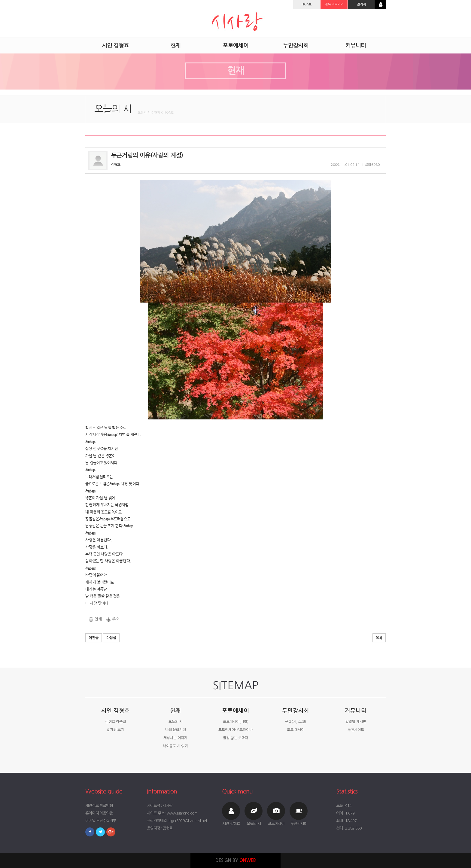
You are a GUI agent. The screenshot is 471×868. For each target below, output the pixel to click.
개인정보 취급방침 (99, 806)
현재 (175, 711)
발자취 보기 (115, 730)
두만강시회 (296, 711)
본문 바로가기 (0, 0)
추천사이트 (356, 730)
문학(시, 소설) (296, 722)
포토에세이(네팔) (236, 722)
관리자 (361, 4)
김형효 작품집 (115, 722)
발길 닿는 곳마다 (235, 738)
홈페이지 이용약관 (99, 813)
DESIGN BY (236, 860)
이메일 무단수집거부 (101, 821)
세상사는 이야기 (175, 738)
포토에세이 (235, 711)
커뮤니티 (356, 711)
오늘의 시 (176, 722)
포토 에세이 (296, 730)
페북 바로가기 (334, 4)
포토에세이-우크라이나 (235, 730)
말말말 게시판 (356, 722)
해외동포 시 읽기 (175, 746)
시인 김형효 (115, 711)
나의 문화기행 (176, 730)
